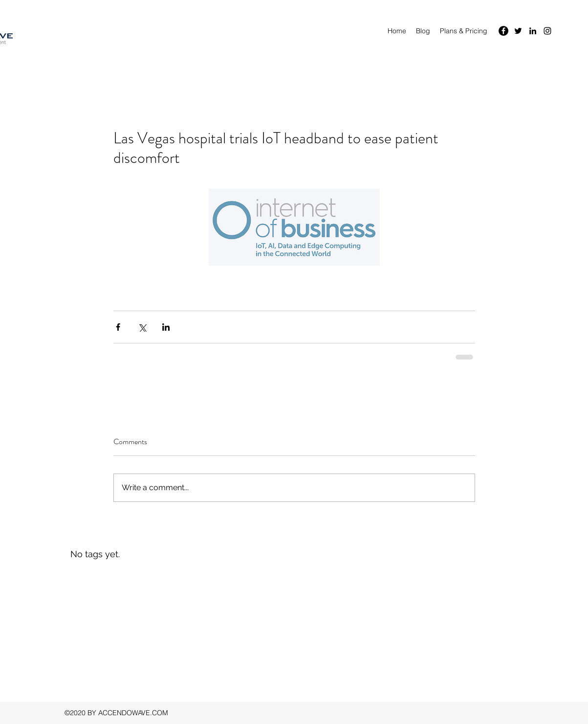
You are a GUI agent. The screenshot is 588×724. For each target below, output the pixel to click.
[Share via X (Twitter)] (142, 327)
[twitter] (518, 31)
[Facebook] (503, 31)
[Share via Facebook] (118, 327)
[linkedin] (533, 31)
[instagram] (547, 31)
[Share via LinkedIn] (166, 327)
